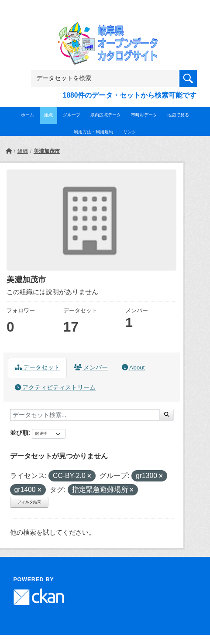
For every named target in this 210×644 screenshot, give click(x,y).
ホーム (28, 115)
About (133, 368)
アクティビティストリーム (55, 388)
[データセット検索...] (85, 415)
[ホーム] (9, 151)
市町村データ (144, 115)
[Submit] (167, 415)
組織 (48, 115)
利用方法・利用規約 (93, 132)
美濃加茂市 (47, 151)
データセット (38, 368)
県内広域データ (106, 115)
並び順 (19, 433)
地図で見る (178, 115)
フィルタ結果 (29, 502)
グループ (72, 115)
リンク (130, 132)
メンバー (91, 368)
